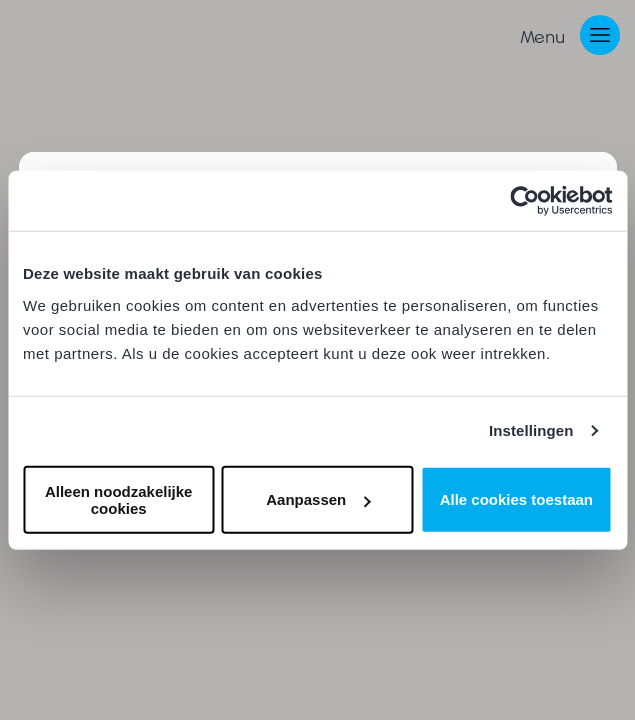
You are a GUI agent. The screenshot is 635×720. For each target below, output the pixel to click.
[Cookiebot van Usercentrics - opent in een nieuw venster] (524, 201)
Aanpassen (318, 499)
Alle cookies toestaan (516, 499)
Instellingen (531, 430)
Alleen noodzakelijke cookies (119, 499)
